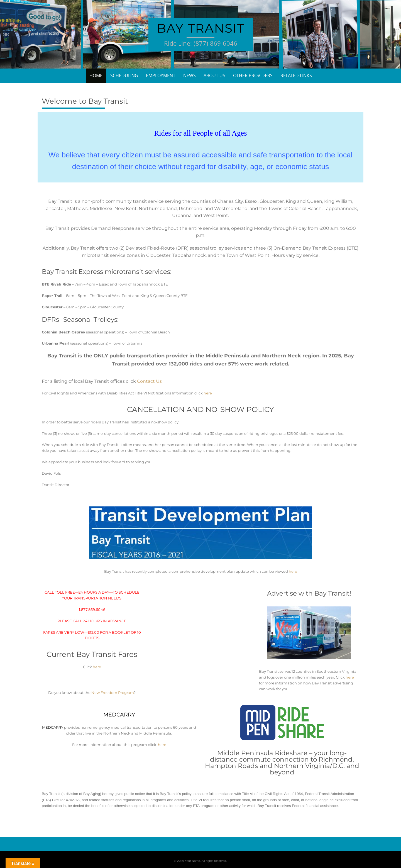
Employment (161, 75)
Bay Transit (201, 28)
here (208, 393)
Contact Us (149, 381)
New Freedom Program (113, 693)
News (190, 75)
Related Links (296, 75)
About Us (214, 75)
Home (96, 75)
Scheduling (124, 75)
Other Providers (253, 75)
